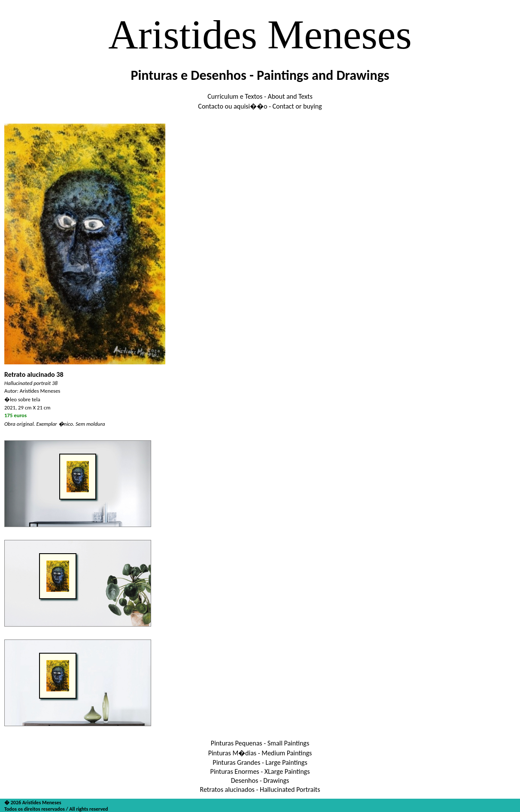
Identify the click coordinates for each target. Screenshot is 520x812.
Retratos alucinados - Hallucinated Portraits (260, 789)
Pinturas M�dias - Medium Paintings (260, 753)
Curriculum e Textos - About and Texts (260, 96)
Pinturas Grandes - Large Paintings (260, 762)
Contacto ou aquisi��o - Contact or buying (260, 106)
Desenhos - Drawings (260, 780)
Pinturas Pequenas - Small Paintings (260, 743)
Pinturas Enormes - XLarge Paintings (260, 771)
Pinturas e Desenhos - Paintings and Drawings (260, 75)
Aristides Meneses (260, 35)
